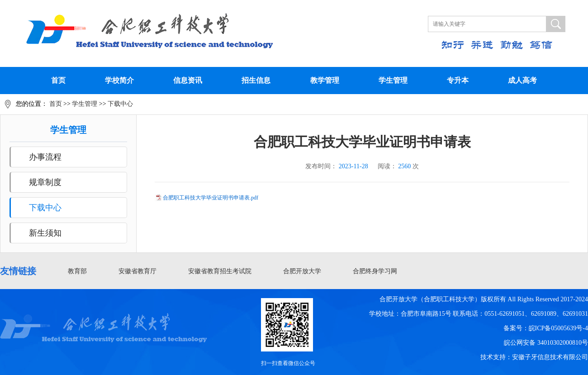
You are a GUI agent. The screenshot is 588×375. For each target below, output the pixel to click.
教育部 (77, 271)
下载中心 (120, 104)
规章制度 (45, 182)
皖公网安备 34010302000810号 (546, 343)
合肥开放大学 (302, 271)
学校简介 (119, 80)
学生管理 (393, 80)
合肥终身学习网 (375, 271)
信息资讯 (188, 80)
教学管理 (325, 80)
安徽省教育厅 (138, 271)
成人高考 (522, 80)
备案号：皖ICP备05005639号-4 (546, 328)
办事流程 (45, 157)
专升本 (458, 80)
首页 (58, 80)
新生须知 (45, 233)
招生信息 (256, 80)
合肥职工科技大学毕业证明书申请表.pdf (211, 198)
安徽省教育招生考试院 (220, 271)
